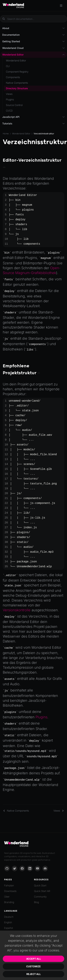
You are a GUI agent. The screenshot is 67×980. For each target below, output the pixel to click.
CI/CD (9, 111)
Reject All (34, 974)
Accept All (34, 959)
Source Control (14, 105)
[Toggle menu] (61, 6)
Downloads (10, 891)
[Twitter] (15, 868)
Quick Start (40, 885)
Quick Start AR (42, 891)
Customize (33, 966)
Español (9, 928)
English (8, 922)
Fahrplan (9, 885)
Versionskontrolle (17, 610)
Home (6, 134)
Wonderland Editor (21, 134)
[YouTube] (37, 868)
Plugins (41, 717)
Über (7, 897)
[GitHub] (7, 868)
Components (13, 77)
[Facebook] (22, 868)
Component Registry (17, 72)
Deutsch (9, 917)
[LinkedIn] (30, 868)
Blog (36, 902)
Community (40, 897)
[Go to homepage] (14, 6)
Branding (9, 902)
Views (9, 94)
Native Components (17, 83)
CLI (8, 66)
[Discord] (45, 868)
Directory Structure (17, 88)
